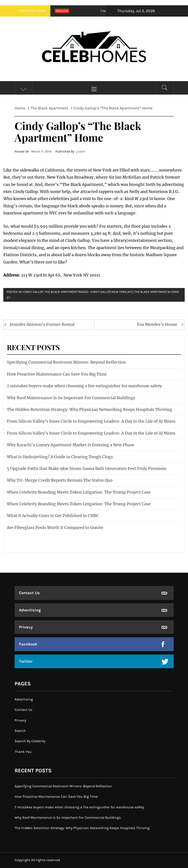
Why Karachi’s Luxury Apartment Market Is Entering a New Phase (71, 445)
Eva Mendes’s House (157, 324)
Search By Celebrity (30, 741)
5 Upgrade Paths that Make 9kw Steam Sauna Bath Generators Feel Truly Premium (87, 468)
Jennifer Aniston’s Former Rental (42, 324)
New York (119, 292)
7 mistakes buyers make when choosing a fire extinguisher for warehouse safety (84, 386)
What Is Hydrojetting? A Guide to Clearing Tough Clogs (60, 457)
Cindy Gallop (101, 292)
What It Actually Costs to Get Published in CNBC (53, 516)
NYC (130, 292)
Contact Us (29, 593)
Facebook (28, 644)
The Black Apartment (61, 292)
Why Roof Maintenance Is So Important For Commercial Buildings (71, 398)
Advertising (30, 610)
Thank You (23, 752)
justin (81, 152)
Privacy (26, 627)
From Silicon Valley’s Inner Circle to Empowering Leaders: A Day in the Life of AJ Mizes (91, 421)
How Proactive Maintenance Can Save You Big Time (57, 374)
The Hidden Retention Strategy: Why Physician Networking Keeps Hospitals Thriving (89, 409)
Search (20, 731)
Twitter (26, 661)
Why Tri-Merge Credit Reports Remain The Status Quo (60, 480)
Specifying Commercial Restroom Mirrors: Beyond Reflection (66, 362)
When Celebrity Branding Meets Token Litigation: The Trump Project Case (79, 492)
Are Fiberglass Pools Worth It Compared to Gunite (55, 527)
